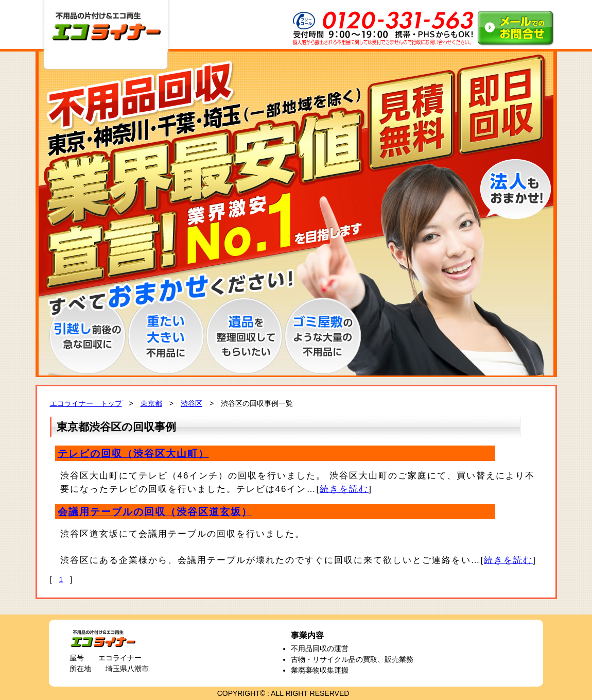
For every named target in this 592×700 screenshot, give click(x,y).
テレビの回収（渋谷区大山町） (133, 454)
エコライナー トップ (86, 403)
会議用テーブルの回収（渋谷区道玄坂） (155, 512)
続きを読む (344, 489)
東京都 (151, 403)
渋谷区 (191, 403)
